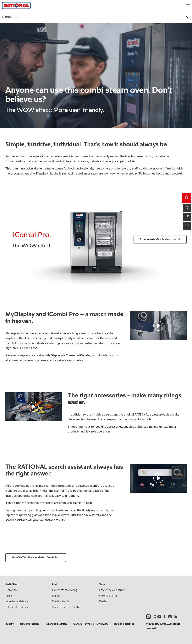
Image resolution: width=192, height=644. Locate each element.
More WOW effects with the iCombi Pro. (36, 558)
